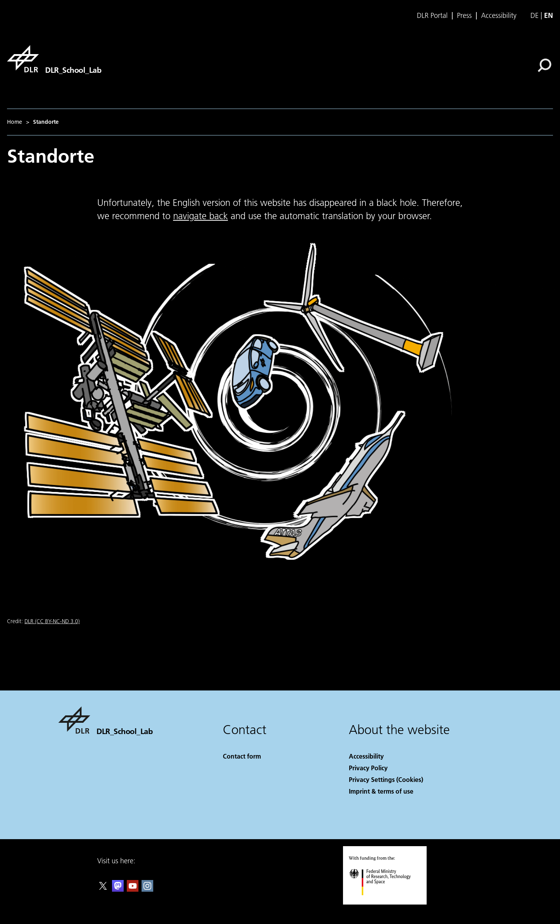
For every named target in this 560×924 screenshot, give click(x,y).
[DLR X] (103, 889)
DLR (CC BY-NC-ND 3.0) (52, 621)
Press (464, 16)
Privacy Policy (368, 768)
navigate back (200, 216)
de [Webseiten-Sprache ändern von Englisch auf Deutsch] (535, 15)
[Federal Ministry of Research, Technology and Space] (387, 902)
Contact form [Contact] (242, 756)
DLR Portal (432, 16)
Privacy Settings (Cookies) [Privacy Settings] (386, 779)
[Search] (544, 65)
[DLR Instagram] (147, 889)
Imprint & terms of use (381, 791)
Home (15, 122)
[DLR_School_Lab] (54, 59)
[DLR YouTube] (133, 889)
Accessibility (499, 16)
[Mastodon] (118, 889)
